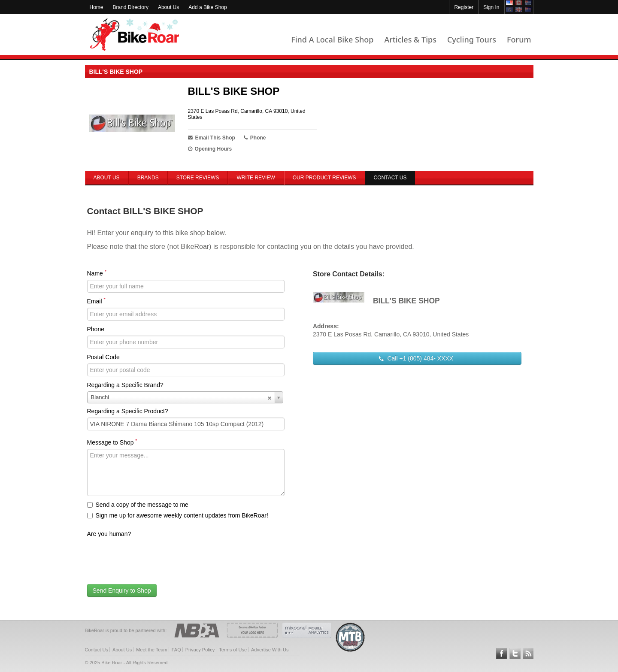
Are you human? (109, 534)
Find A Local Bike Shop (332, 39)
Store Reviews (198, 178)
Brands (148, 178)
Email (96, 301)
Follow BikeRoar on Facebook (502, 654)
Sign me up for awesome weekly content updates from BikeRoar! (178, 515)
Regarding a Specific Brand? (125, 385)
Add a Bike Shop (208, 7)
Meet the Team (152, 650)
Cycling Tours (472, 39)
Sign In (491, 7)
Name (97, 273)
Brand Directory (131, 7)
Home (97, 7)
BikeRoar (135, 35)
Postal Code (103, 357)
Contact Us (97, 650)
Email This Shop (212, 138)
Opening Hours (210, 149)
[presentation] (152, 557)
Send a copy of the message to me (138, 505)
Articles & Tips (410, 39)
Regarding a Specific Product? (128, 411)
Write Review (256, 178)
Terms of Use (233, 650)
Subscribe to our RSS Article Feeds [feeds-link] (528, 654)
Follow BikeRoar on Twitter (515, 654)
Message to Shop (112, 442)
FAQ (176, 650)
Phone (96, 329)
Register (464, 7)
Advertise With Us (270, 650)
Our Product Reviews (324, 178)
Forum (519, 39)
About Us (168, 7)
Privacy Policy (200, 650)
